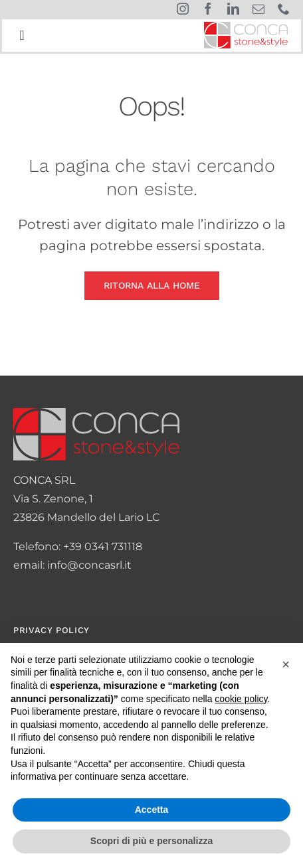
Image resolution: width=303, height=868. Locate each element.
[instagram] (183, 9)
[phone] (284, 9)
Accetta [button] (152, 810)
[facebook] (208, 9)
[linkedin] (233, 9)
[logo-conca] (246, 27)
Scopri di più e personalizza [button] (151, 841)
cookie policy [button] (241, 699)
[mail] (258, 9)
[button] (286, 664)
